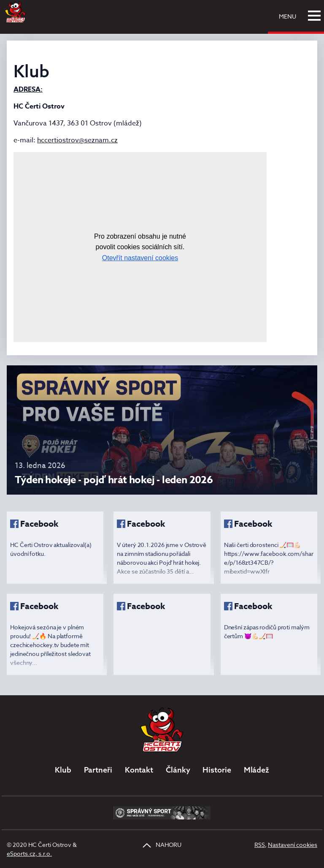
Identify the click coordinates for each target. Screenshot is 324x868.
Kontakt (139, 770)
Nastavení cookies (293, 845)
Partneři (98, 770)
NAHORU (162, 845)
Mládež (256, 770)
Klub (63, 770)
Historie (217, 770)
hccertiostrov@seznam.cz (77, 140)
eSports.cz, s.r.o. (29, 853)
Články (178, 770)
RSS (260, 845)
